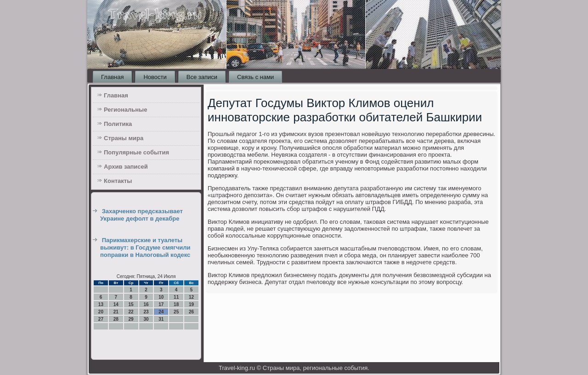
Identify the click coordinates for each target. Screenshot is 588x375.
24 (161, 312)
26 (191, 312)
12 (191, 297)
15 (131, 304)
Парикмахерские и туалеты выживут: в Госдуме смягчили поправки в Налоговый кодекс (145, 248)
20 (101, 312)
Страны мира (124, 138)
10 (161, 297)
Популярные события (136, 152)
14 (116, 304)
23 (146, 312)
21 (116, 312)
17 (161, 304)
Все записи (202, 77)
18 (176, 304)
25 (176, 312)
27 (101, 319)
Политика (118, 124)
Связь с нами (255, 77)
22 (131, 312)
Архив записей (126, 167)
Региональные (125, 110)
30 (146, 319)
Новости (155, 77)
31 (161, 319)
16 (146, 304)
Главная (112, 77)
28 (116, 319)
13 (101, 304)
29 (131, 319)
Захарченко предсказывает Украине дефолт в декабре (141, 215)
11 (176, 297)
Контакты (118, 181)
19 (191, 304)
